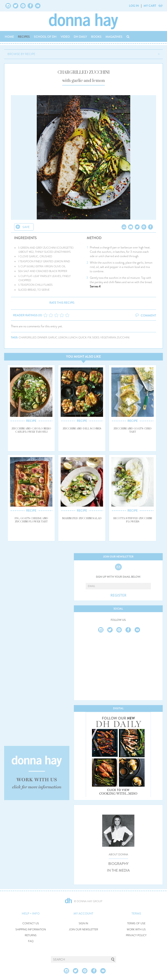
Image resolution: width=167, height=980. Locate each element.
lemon (63, 338)
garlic (53, 338)
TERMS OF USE (136, 924)
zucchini (123, 338)
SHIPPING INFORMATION (31, 930)
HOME (9, 37)
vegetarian (108, 338)
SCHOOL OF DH (45, 37)
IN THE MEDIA (118, 871)
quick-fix (85, 338)
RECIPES (24, 37)
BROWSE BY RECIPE (21, 54)
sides (96, 338)
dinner (42, 338)
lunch (73, 338)
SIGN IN (83, 924)
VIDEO (65, 37)
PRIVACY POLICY (136, 935)
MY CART (150, 6)
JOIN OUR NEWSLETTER (83, 930)
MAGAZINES (114, 37)
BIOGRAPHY (118, 864)
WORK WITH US (136, 930)
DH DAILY (80, 37)
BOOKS (96, 37)
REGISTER (118, 595)
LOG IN (134, 6)
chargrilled (28, 338)
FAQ (31, 941)
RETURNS (31, 935)
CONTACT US (31, 924)
